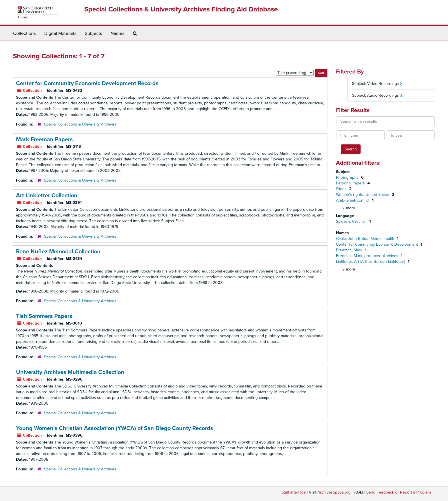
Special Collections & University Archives (80, 124)
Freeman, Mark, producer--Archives (368, 256)
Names (117, 33)
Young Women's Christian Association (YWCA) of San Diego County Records (115, 428)
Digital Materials (60, 33)
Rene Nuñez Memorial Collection (58, 252)
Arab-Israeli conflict (353, 200)
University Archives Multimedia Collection (70, 372)
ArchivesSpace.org (334, 492)
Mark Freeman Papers (44, 140)
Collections (24, 33)
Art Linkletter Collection (47, 196)
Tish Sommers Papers (44, 316)
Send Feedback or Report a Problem (399, 492)
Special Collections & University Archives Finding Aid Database (181, 9)
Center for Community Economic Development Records (87, 83)
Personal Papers (351, 183)
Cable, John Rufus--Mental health (366, 239)
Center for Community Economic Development (378, 244)
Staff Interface (294, 492)
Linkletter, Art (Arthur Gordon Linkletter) (371, 262)
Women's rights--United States (363, 195)
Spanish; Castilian (352, 221)
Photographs (348, 177)
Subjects (93, 33)
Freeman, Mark (350, 250)
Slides (342, 189)
